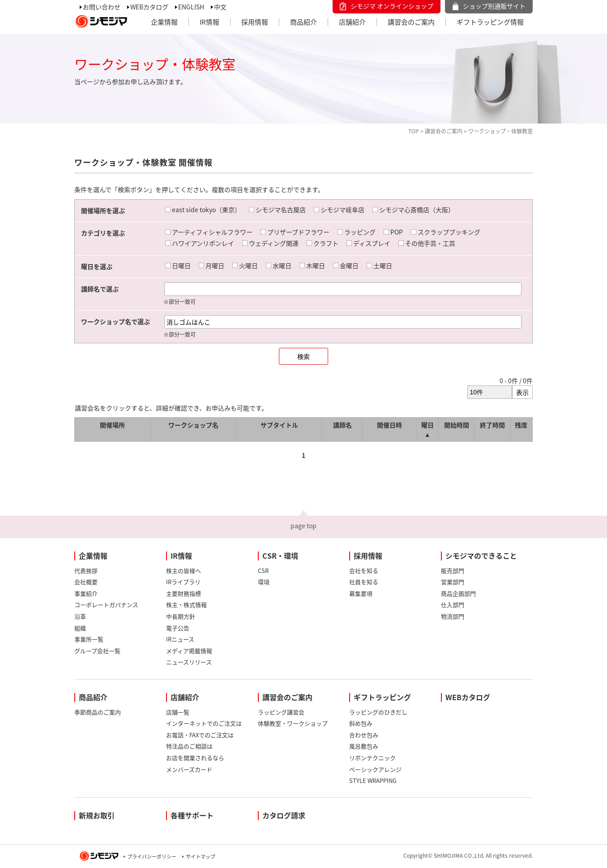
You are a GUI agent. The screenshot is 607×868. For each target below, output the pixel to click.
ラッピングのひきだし (378, 712)
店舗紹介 (352, 22)
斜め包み (361, 723)
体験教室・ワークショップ (293, 723)
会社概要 (86, 582)
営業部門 (453, 582)
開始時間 (457, 425)
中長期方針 (181, 616)
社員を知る (364, 582)
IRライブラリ (183, 582)
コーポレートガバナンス (106, 605)
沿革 (80, 616)
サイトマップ (201, 857)
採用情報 (255, 22)
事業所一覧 (89, 639)
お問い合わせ (102, 7)
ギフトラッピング (382, 697)
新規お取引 (97, 815)
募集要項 (361, 593)
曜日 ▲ (427, 430)
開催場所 (112, 425)
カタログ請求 (284, 815)
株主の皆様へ (184, 571)
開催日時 (389, 425)
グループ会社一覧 (97, 651)
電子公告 (178, 628)
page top (303, 526)
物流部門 (453, 616)
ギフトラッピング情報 (490, 22)
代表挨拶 (86, 571)
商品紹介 (303, 22)
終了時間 (492, 425)
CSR (263, 571)
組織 (80, 628)
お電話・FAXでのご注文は (200, 735)
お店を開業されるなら (195, 758)
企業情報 (164, 22)
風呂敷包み (364, 746)
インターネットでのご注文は (204, 723)
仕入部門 (453, 605)
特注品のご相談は (189, 746)
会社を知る (364, 571)
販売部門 (453, 571)
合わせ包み (364, 735)
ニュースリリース (189, 662)
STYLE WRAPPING (373, 780)
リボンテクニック (372, 758)
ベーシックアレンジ (375, 769)
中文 (220, 7)
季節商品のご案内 (98, 712)
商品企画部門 (458, 593)
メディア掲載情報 (189, 651)
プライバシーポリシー (152, 857)
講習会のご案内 (411, 22)
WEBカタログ (149, 7)
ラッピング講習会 (281, 712)
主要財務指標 (184, 593)
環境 (264, 582)
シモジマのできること (481, 556)
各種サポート (192, 815)
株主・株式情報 (186, 605)
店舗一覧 (178, 712)
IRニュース (180, 639)
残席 (521, 425)
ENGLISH (191, 7)
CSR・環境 (280, 556)
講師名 (342, 425)
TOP (414, 131)
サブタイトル (279, 425)
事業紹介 (86, 593)
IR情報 (209, 22)
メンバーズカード (189, 769)
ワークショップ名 (193, 425)
